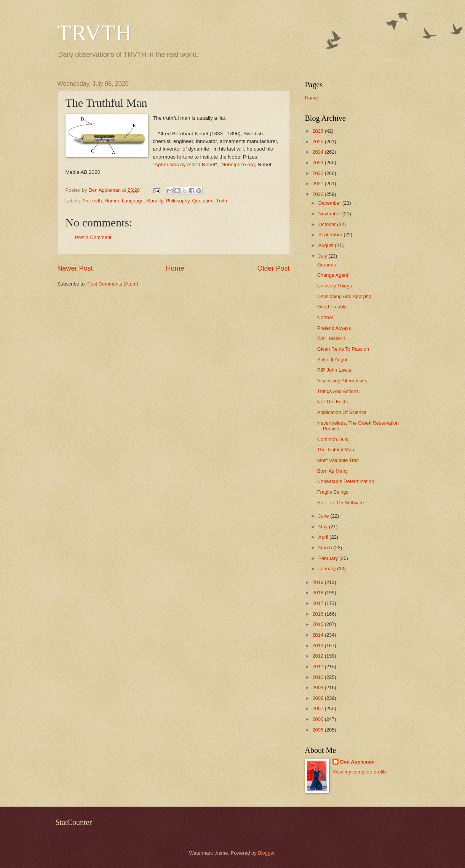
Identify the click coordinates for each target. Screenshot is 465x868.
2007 (318, 708)
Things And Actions (338, 391)
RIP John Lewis (334, 370)
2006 (318, 719)
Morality (155, 201)
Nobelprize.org (238, 164)
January (328, 569)
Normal (325, 317)
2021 (318, 184)
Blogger (266, 853)
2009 (318, 688)
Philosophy (177, 201)
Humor (112, 201)
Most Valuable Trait (338, 460)
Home (175, 268)
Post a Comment (93, 237)
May (324, 527)
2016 (318, 614)
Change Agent (333, 275)
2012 (318, 656)
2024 (318, 152)
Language (133, 201)
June (324, 516)
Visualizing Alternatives (342, 381)
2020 (318, 194)
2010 (318, 677)
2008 (318, 698)
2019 (318, 582)
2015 (318, 624)
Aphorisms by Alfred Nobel (185, 164)
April (324, 537)
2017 (318, 603)
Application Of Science (342, 412)
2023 (318, 163)
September (331, 235)
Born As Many (332, 471)
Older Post (273, 268)
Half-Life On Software (341, 503)
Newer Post (75, 268)
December (330, 203)
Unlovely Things (335, 286)
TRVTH (95, 33)
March (326, 548)
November (330, 214)
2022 (318, 173)
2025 (318, 142)
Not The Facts (333, 402)
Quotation (203, 201)
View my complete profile (360, 772)
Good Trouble (332, 307)
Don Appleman (357, 762)
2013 (318, 646)
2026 (318, 131)
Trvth (221, 201)
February (329, 558)
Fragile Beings (333, 492)
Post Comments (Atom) (113, 284)
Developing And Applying (344, 296)
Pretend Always (334, 328)
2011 (318, 667)
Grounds (327, 265)
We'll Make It (331, 338)
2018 (318, 593)
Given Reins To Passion (343, 349)
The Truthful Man (336, 450)
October (328, 224)
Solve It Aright (332, 360)
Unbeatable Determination (346, 481)
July (323, 256)
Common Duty (333, 439)
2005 (318, 730)
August (327, 245)
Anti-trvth (92, 201)
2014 (318, 635)
